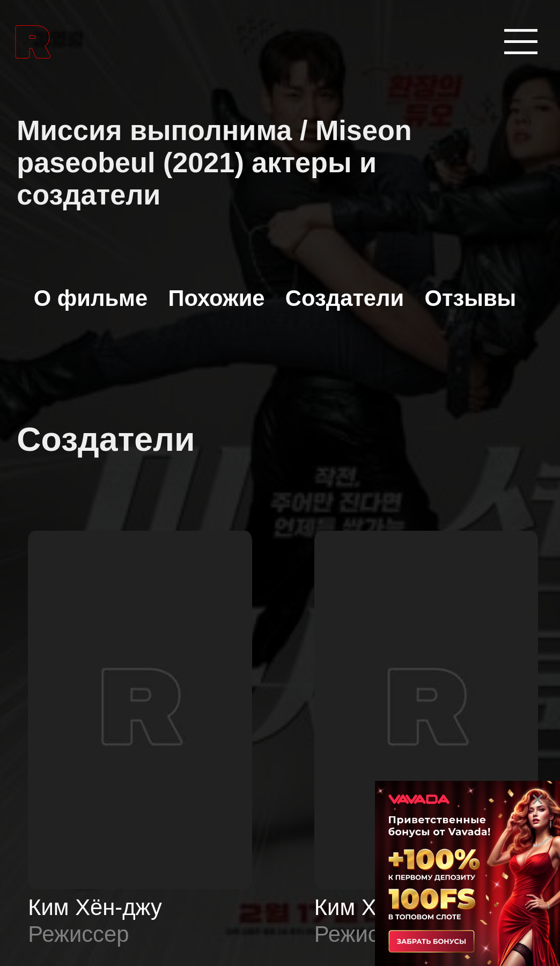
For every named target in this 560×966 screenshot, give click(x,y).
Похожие (216, 298)
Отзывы (471, 298)
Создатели (345, 298)
